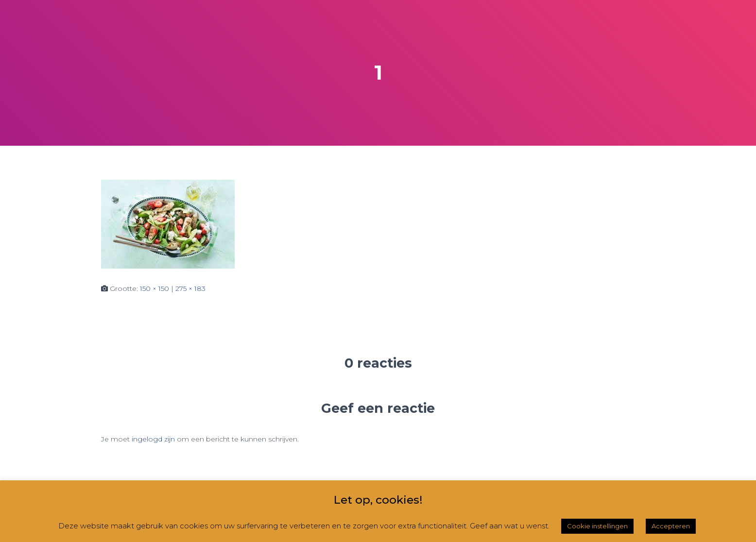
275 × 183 (190, 288)
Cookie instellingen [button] (597, 526)
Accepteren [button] (671, 526)
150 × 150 (155, 288)
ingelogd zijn (153, 439)
